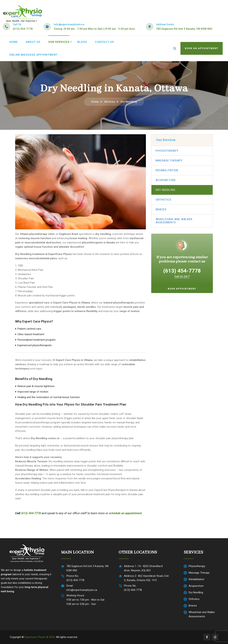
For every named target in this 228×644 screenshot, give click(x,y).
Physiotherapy (167, 151)
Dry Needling (166, 190)
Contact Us (104, 42)
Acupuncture (166, 180)
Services (110, 102)
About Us (33, 42)
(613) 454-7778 (23, 29)
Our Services (59, 42)
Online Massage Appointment (33, 55)
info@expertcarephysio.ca (69, 25)
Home (14, 42)
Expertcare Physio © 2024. (40, 637)
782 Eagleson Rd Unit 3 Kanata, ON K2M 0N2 (184, 29)
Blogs (82, 42)
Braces (161, 209)
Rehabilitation (167, 170)
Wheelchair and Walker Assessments (174, 221)
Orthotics (164, 200)
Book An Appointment (202, 48)
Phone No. (73, 576)
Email (70, 586)
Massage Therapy (169, 161)
